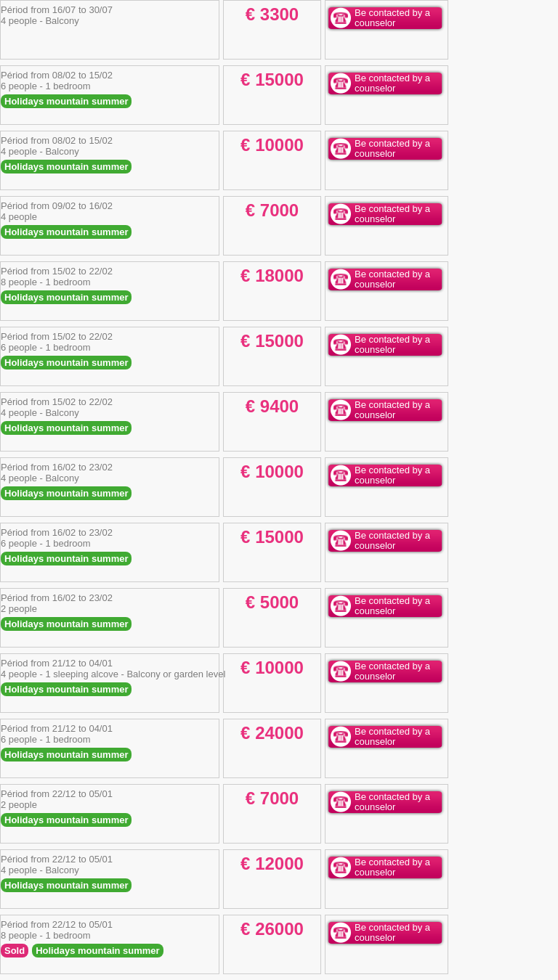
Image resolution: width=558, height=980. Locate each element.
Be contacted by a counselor (392, 18)
